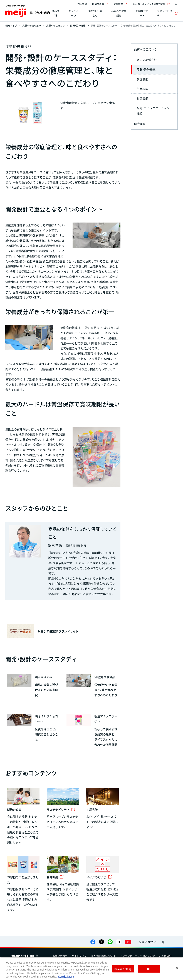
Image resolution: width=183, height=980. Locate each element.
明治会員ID (100, 4)
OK (149, 969)
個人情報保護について (103, 956)
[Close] (177, 968)
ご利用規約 (165, 956)
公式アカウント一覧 (152, 942)
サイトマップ (79, 956)
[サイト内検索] (175, 4)
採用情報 (82, 4)
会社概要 (121, 4)
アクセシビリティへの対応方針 (137, 956)
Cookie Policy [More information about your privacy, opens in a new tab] (66, 976)
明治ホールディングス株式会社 (151, 4)
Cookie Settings (123, 969)
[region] (91, 969)
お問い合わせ (60, 956)
